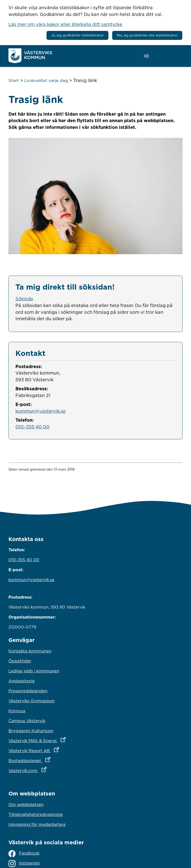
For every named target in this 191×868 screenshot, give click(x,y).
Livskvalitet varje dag (46, 80)
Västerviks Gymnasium (32, 701)
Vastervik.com (49, 769)
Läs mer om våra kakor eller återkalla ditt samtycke (65, 24)
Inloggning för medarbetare (37, 824)
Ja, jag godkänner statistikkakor (77, 35)
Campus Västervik (27, 721)
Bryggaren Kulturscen (31, 731)
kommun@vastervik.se (41, 411)
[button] (161, 56)
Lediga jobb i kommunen (34, 671)
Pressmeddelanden (28, 691)
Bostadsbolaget (51, 759)
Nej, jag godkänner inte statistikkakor (147, 35)
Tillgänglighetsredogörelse (36, 814)
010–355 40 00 (32, 427)
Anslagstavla (22, 681)
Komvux (17, 711)
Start (14, 80)
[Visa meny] (176, 56)
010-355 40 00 (24, 560)
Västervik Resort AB (56, 749)
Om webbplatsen (26, 804)
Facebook (24, 854)
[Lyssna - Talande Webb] (148, 56)
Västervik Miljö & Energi (59, 739)
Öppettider (20, 661)
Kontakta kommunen (30, 651)
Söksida (24, 299)
